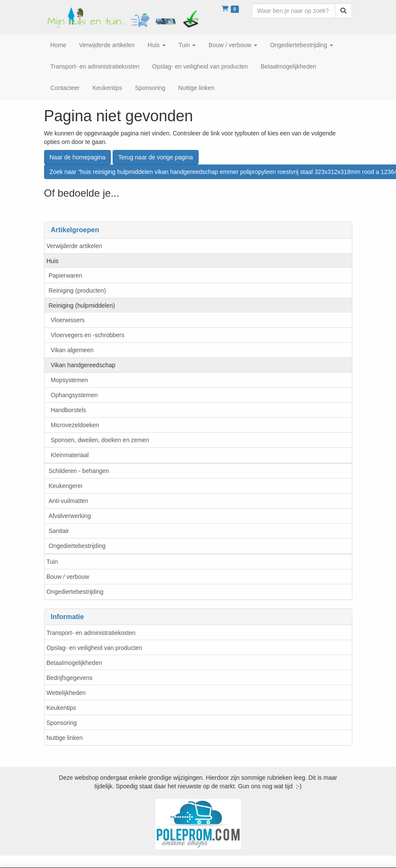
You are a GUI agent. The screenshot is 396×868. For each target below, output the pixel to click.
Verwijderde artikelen (74, 246)
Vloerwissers (68, 320)
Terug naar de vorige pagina (155, 157)
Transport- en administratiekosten (91, 633)
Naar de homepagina (78, 157)
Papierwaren (66, 275)
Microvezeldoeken (75, 425)
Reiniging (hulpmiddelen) (82, 305)
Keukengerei (66, 486)
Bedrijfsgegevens (70, 678)
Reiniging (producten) (77, 290)
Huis (53, 261)
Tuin (52, 562)
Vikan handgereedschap (83, 365)
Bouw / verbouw (68, 577)
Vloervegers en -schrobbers (88, 335)
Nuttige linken (65, 738)
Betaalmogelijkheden (74, 663)
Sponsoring (62, 723)
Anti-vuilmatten (69, 501)
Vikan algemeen (72, 350)
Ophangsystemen (74, 395)
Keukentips (61, 708)
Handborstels (69, 410)
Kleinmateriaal (70, 455)
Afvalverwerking (70, 516)
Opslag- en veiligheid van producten (94, 648)
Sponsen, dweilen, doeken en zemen (100, 440)
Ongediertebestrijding (77, 546)
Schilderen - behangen (79, 471)
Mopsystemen (70, 380)
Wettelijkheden (66, 693)
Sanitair (59, 531)
